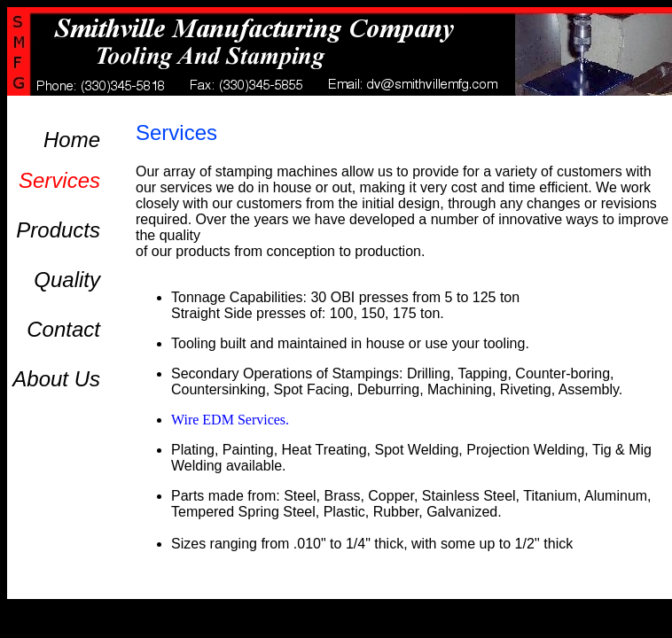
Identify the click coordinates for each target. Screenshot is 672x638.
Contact (63, 329)
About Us (56, 379)
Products (58, 230)
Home (72, 140)
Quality (67, 280)
